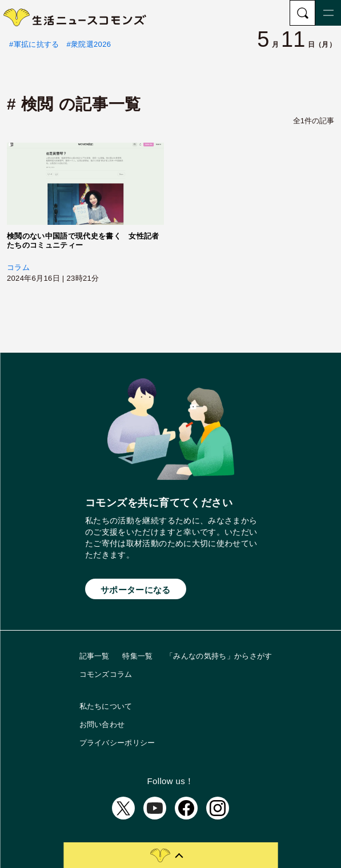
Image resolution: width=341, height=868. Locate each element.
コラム (18, 267)
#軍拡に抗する (34, 44)
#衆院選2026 (89, 44)
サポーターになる (136, 590)
